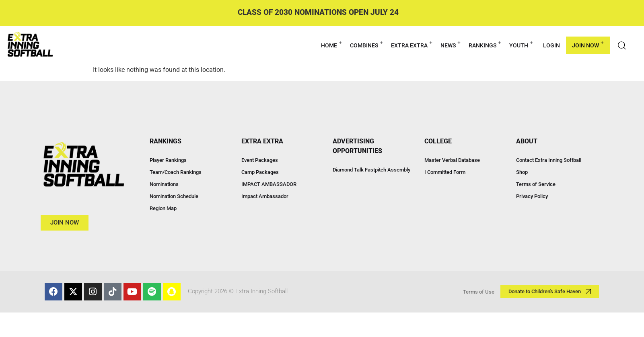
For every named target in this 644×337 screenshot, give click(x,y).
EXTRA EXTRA (412, 44)
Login (551, 45)
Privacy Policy (532, 196)
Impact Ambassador (265, 196)
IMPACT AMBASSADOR (269, 184)
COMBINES (366, 44)
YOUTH (521, 44)
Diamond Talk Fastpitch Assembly (371, 170)
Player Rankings (168, 160)
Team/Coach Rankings (176, 172)
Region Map (163, 208)
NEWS (451, 44)
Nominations (164, 184)
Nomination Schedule (174, 196)
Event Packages (260, 160)
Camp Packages (260, 172)
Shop (522, 172)
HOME (331, 44)
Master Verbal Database (452, 160)
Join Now (588, 44)
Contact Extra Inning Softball (549, 160)
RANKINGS (485, 44)
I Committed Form (445, 172)
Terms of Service (536, 184)
